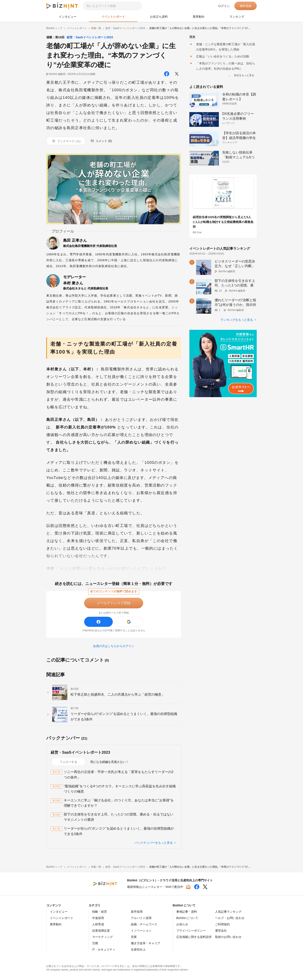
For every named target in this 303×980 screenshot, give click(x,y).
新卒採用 (137, 912)
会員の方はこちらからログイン (114, 646)
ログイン (224, 6)
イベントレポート (113, 17)
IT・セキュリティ (104, 949)
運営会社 (221, 931)
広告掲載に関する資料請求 (194, 937)
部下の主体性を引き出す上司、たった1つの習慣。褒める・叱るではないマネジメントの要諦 (119, 817)
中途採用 (98, 918)
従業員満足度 (101, 931)
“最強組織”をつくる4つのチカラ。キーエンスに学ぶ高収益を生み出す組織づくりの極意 (120, 789)
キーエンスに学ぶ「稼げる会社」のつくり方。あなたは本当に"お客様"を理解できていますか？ (119, 803)
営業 (134, 937)
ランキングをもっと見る (237, 320)
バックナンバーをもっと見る (154, 843)
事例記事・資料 (187, 912)
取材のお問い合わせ (228, 937)
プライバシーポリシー (191, 931)
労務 (95, 943)
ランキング (237, 17)
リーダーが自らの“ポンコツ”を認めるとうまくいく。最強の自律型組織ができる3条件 (119, 831)
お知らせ (182, 924)
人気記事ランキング (228, 912)
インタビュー (68, 17)
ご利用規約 (222, 924)
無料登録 (246, 6)
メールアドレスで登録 (114, 603)
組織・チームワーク (144, 924)
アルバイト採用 (141, 918)
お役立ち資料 (159, 17)
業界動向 (199, 17)
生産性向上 (138, 949)
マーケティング (102, 937)
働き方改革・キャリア (146, 943)
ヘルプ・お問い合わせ (230, 918)
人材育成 (98, 924)
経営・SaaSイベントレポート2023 (90, 37)
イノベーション (141, 931)
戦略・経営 (100, 912)
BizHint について (187, 918)
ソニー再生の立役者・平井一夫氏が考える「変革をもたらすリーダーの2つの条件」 (119, 775)
